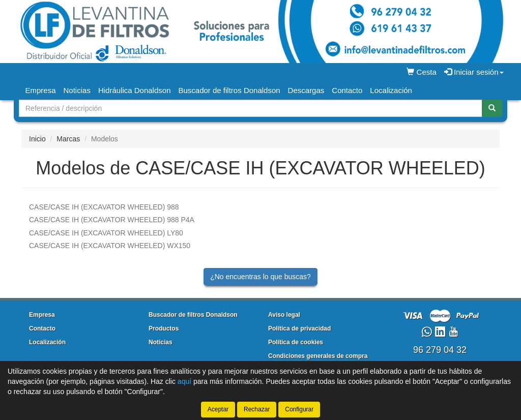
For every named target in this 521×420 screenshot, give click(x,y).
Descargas (306, 90)
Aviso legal (284, 315)
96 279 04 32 (440, 350)
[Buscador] (251, 108)
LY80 (106, 233)
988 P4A (112, 220)
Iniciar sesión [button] (474, 72)
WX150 (110, 246)
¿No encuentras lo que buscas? (260, 277)
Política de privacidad (299, 328)
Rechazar (257, 409)
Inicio (37, 139)
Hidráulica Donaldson (135, 90)
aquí (184, 381)
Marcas (68, 139)
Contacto (347, 90)
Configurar (299, 409)
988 (104, 207)
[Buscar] (492, 108)
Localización (391, 90)
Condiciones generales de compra (318, 356)
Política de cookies (296, 342)
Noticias (77, 90)
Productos (164, 328)
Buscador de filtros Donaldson (229, 90)
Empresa (41, 90)
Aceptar (218, 409)
